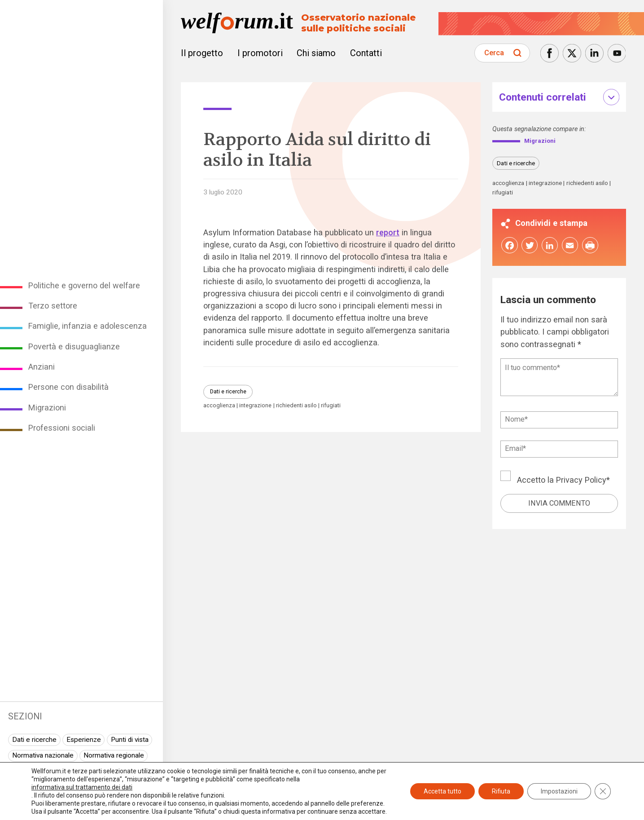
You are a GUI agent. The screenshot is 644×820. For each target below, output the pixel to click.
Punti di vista (130, 740)
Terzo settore (53, 306)
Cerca (494, 53)
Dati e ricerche (34, 740)
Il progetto (202, 53)
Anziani (42, 367)
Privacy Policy (581, 481)
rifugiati (331, 406)
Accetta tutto (442, 791)
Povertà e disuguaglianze (74, 346)
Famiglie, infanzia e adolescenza (88, 326)
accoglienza (219, 406)
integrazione (255, 406)
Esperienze (84, 740)
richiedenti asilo (296, 406)
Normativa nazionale (43, 755)
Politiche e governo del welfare (84, 285)
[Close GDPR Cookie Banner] (603, 791)
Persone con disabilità (68, 387)
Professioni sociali (62, 428)
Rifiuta (501, 791)
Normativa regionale (114, 755)
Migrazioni (47, 408)
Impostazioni (559, 791)
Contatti (366, 53)
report (388, 232)
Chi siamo (316, 53)
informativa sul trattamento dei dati (82, 787)
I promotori (260, 53)
